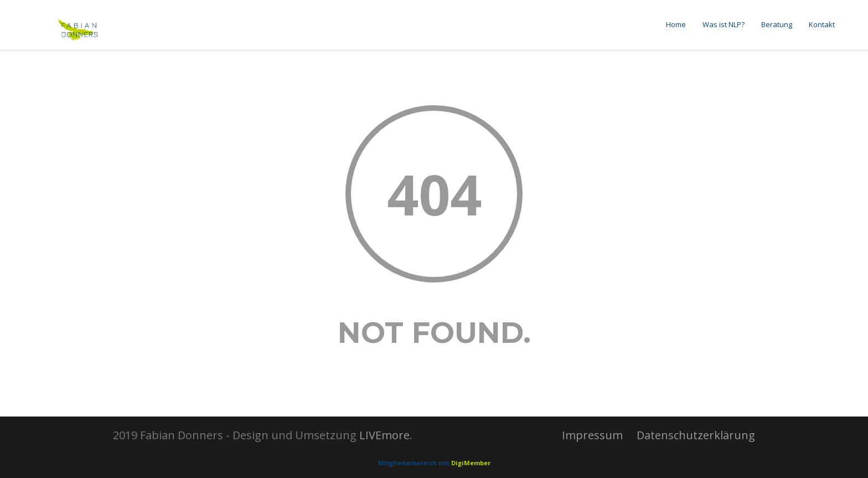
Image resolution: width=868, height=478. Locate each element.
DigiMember (471, 463)
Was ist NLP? (724, 24)
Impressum (592, 435)
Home (676, 24)
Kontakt (822, 24)
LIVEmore (384, 435)
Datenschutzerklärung (696, 435)
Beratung (777, 24)
